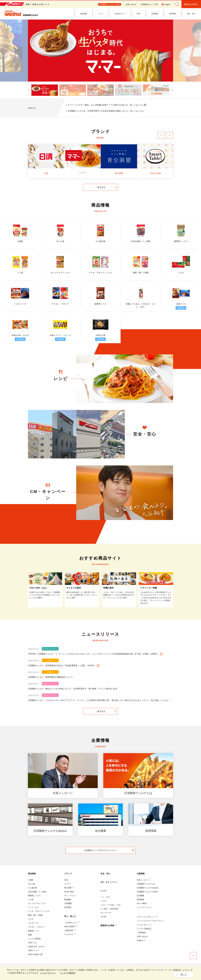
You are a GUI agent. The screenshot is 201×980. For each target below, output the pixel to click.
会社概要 (140, 896)
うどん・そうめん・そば (110, 905)
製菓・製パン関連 (35, 915)
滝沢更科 (68, 907)
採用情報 (140, 900)
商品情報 (32, 874)
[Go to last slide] (29, 90)
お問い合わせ (131, 4)
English (141, 940)
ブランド (68, 874)
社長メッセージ (143, 880)
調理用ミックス (34, 896)
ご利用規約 (141, 933)
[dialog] (100, 973)
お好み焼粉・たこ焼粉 (37, 892)
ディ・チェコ (70, 896)
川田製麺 (68, 903)
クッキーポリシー (144, 925)
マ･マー (67, 884)
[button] (40, 90)
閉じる (184, 975)
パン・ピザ (105, 897)
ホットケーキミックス (37, 903)
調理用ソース (33, 931)
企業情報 (141, 874)
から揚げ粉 (32, 888)
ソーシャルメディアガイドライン (150, 921)
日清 (66, 880)
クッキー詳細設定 (144, 929)
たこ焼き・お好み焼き (110, 909)
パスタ (31, 919)
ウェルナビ (70, 934)
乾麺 (30, 935)
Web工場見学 (71, 927)
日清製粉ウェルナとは (146, 884)
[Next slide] (172, 90)
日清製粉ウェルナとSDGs (147, 892)
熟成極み (68, 900)
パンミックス (33, 907)
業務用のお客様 (109, 925)
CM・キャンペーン (109, 882)
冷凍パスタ (32, 943)
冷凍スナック (33, 950)
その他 (103, 917)
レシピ (103, 891)
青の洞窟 (69, 888)
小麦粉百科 (70, 930)
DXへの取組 (142, 903)
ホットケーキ (106, 913)
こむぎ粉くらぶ (72, 923)
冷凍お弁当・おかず (36, 947)
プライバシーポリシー (147, 917)
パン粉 (31, 900)
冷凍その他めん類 (35, 954)
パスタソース (33, 923)
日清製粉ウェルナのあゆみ (148, 888)
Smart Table (69, 892)
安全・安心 (105, 874)
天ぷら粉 (32, 884)
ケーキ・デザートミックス (39, 911)
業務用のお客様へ (191, 4)
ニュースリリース (144, 907)
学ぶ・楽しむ (70, 916)
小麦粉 (31, 880)
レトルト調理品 (34, 939)
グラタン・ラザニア (36, 927)
